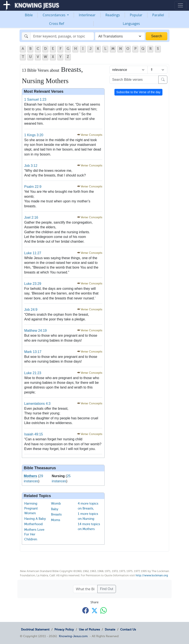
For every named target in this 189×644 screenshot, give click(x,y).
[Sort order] (157, 70)
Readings (113, 15)
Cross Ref (57, 24)
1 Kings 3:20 (34, 135)
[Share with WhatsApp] (103, 610)
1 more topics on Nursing (88, 516)
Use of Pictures (89, 629)
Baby (55, 509)
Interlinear (87, 15)
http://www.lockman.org (152, 575)
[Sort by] (129, 70)
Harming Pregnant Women (31, 508)
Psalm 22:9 (33, 187)
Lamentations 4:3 (37, 404)
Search (157, 36)
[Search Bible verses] (134, 80)
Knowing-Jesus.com (73, 636)
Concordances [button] (54, 15)
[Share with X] (94, 611)
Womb (56, 504)
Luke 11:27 (33, 253)
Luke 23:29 (33, 284)
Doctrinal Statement (35, 629)
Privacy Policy (64, 629)
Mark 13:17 (33, 352)
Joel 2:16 (31, 217)
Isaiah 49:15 (34, 434)
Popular (136, 15)
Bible (29, 15)
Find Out (107, 589)
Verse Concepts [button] (91, 135)
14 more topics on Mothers (89, 527)
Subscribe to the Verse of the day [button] (138, 92)
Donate (110, 629)
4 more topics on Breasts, (88, 506)
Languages (131, 24)
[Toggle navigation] (180, 5)
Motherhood (33, 524)
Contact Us (128, 629)
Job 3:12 (31, 166)
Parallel (158, 15)
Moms (56, 520)
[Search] (62, 36)
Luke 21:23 (33, 373)
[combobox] (120, 36)
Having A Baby (35, 519)
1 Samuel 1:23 (35, 99)
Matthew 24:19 (35, 331)
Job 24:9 (31, 310)
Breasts (56, 514)
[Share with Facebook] (85, 610)
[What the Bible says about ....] (85, 589)
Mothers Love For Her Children (34, 534)
